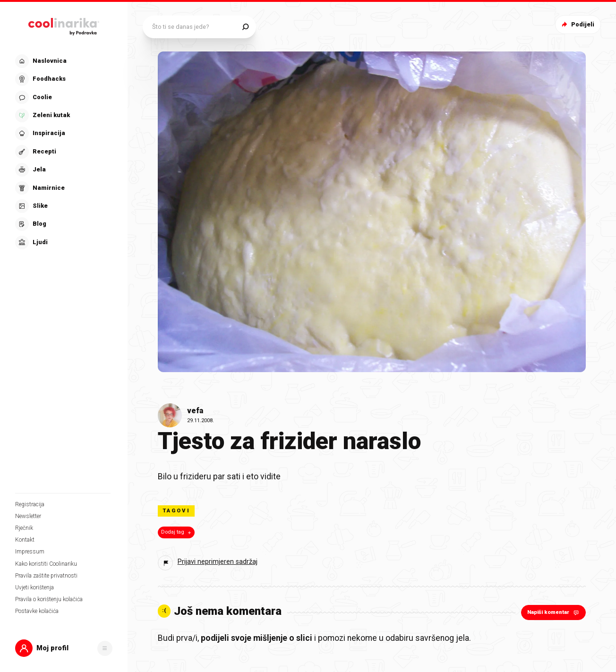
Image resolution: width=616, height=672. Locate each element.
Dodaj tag (177, 532)
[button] (64, 648)
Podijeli (577, 24)
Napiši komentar (554, 612)
